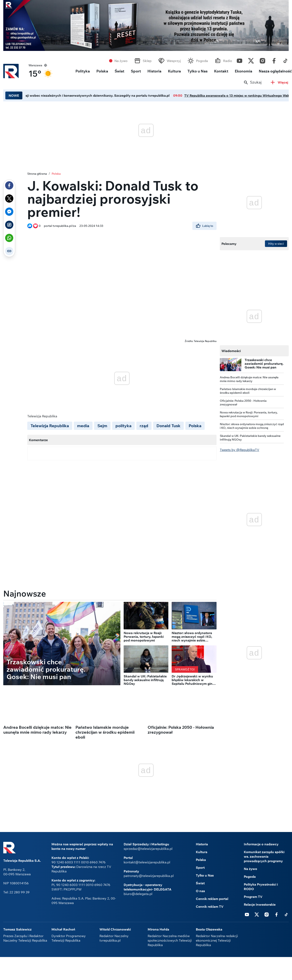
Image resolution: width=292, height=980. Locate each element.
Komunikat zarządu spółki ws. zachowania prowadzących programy (264, 856)
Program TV (253, 897)
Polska (102, 71)
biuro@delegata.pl (138, 894)
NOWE (14, 95)
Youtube (240, 60)
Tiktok (285, 60)
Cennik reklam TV (210, 907)
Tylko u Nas (197, 71)
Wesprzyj (174, 61)
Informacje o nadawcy (261, 844)
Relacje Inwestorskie (260, 904)
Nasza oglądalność (275, 71)
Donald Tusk (168, 426)
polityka (123, 426)
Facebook (274, 60)
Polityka (83, 71)
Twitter (251, 60)
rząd (144, 426)
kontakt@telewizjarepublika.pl (147, 862)
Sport (136, 71)
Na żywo (121, 61)
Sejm (102, 426)
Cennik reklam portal (212, 899)
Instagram (262, 60)
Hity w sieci (276, 244)
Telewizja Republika (50, 426)
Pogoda (202, 61)
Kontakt (221, 71)
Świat (119, 71)
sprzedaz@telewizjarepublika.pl (148, 849)
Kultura (174, 71)
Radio (228, 61)
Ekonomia (244, 71)
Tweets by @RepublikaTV (240, 450)
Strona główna (37, 174)
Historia (154, 71)
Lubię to (204, 226)
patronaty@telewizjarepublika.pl (149, 876)
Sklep (147, 61)
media (83, 426)
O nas (200, 891)
